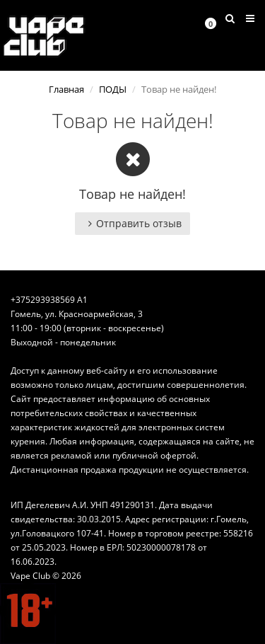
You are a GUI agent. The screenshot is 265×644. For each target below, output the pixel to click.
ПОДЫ (113, 89)
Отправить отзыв (132, 223)
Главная (66, 89)
